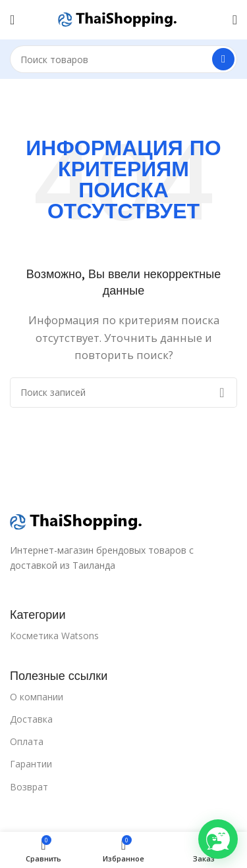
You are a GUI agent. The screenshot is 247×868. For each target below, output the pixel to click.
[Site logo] (117, 18)
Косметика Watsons (54, 636)
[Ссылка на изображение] (76, 521)
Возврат (29, 787)
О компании (37, 697)
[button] (218, 839)
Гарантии (31, 764)
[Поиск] (123, 59)
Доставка (31, 719)
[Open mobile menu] (12, 20)
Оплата (27, 741)
